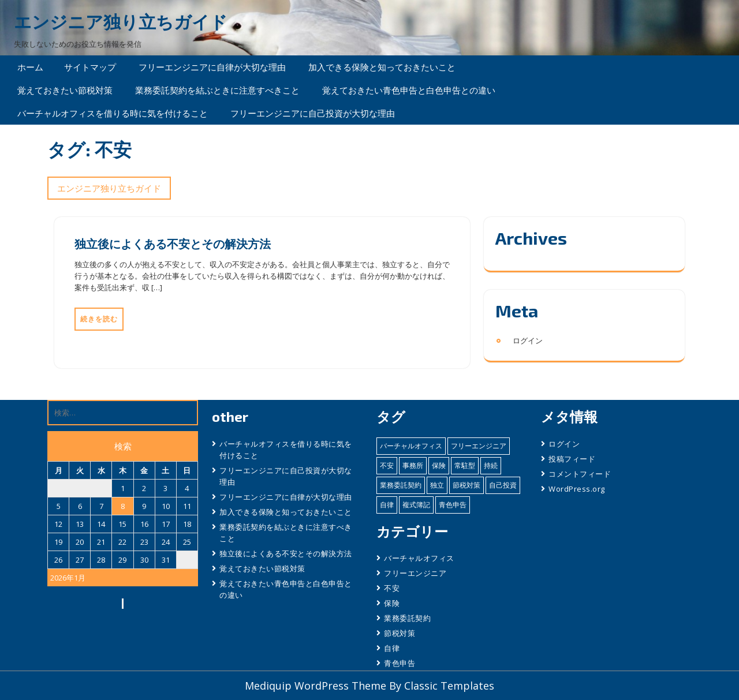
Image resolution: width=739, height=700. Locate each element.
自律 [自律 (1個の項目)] (387, 505)
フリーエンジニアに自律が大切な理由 (212, 67)
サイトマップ (90, 67)
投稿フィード (572, 459)
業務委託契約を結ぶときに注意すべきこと (217, 90)
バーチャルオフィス (419, 558)
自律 (392, 648)
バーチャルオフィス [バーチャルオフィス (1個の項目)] (411, 446)
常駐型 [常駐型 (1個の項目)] (465, 465)
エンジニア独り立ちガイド (121, 22)
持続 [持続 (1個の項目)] (491, 465)
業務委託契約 (407, 618)
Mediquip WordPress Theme (317, 686)
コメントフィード (580, 474)
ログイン (528, 340)
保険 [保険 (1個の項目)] (439, 465)
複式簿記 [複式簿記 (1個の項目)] (416, 505)
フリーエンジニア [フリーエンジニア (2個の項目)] (479, 446)
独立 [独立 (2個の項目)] (437, 485)
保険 (392, 603)
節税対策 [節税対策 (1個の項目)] (466, 485)
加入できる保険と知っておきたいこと (382, 67)
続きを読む (99, 319)
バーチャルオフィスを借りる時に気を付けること (113, 113)
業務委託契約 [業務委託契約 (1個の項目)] (401, 485)
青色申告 (400, 663)
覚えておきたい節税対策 (65, 90)
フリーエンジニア (415, 573)
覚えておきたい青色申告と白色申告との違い (409, 90)
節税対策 (400, 633)
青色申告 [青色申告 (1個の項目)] (453, 505)
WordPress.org (577, 489)
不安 (392, 588)
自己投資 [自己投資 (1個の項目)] (503, 485)
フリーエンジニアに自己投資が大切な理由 (313, 113)
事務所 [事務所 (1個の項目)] (413, 465)
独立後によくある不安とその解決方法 (173, 244)
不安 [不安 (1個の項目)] (387, 465)
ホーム (30, 67)
